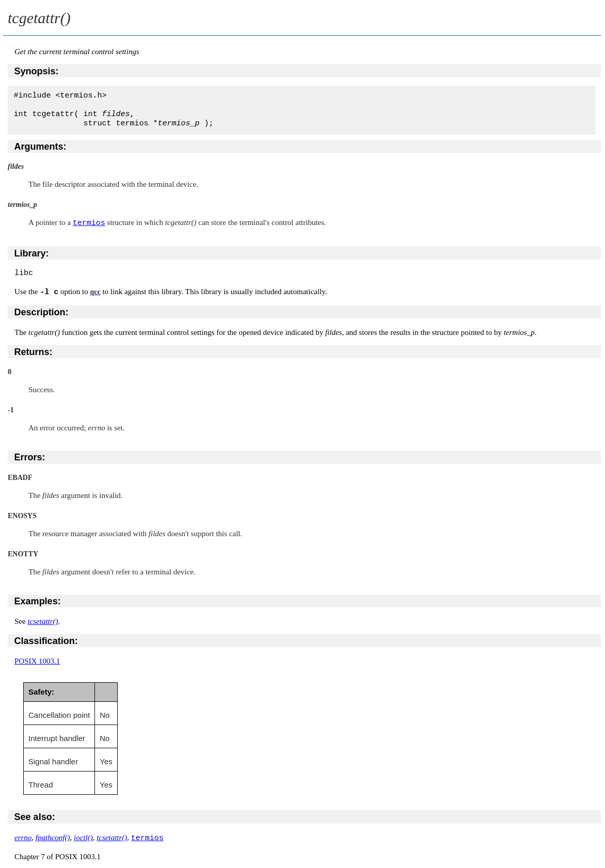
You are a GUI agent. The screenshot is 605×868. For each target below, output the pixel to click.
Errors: (30, 457)
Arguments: (41, 147)
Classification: (46, 640)
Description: (42, 312)
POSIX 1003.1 (37, 661)
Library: (32, 253)
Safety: (41, 691)
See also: (35, 816)
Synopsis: (37, 71)
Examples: (38, 601)
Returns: (34, 351)
